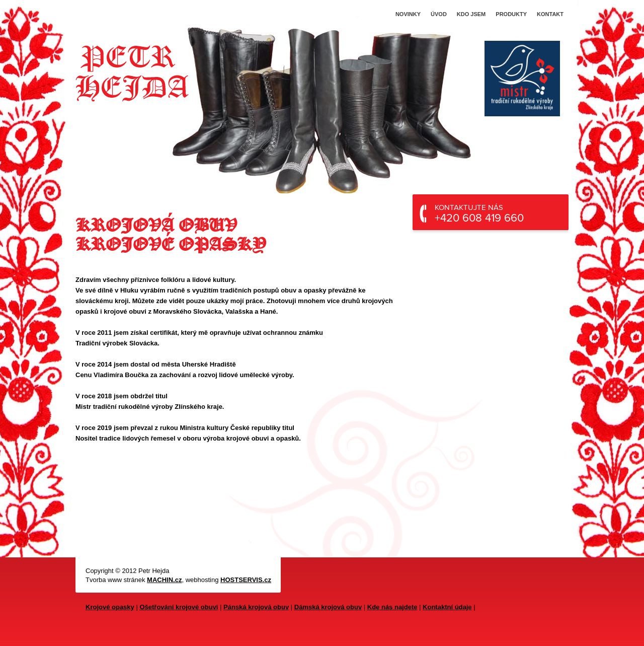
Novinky (408, 14)
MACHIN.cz (164, 580)
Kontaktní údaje (447, 607)
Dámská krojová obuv (328, 607)
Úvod (439, 14)
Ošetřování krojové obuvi (179, 607)
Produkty (511, 14)
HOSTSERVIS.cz (246, 580)
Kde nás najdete (392, 607)
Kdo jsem (471, 14)
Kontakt (550, 14)
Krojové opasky (110, 607)
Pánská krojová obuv (256, 607)
